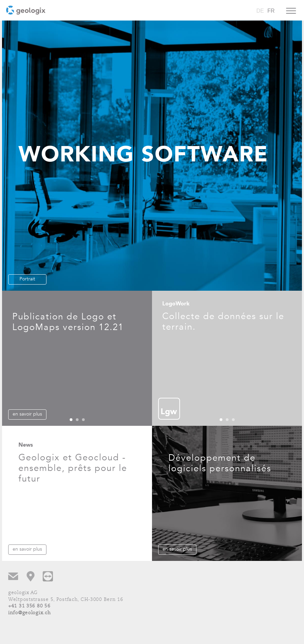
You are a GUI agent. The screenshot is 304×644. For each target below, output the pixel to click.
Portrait (27, 279)
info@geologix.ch (30, 613)
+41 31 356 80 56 (29, 606)
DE (260, 11)
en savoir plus (27, 414)
